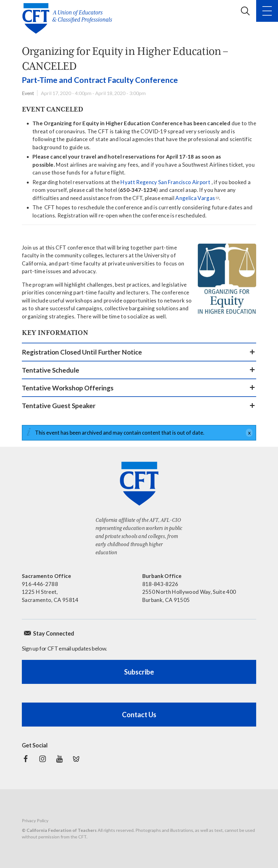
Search (245, 11)
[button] (139, 352)
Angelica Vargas (195, 198)
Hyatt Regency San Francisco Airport (165, 182)
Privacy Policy (35, 820)
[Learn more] (227, 279)
